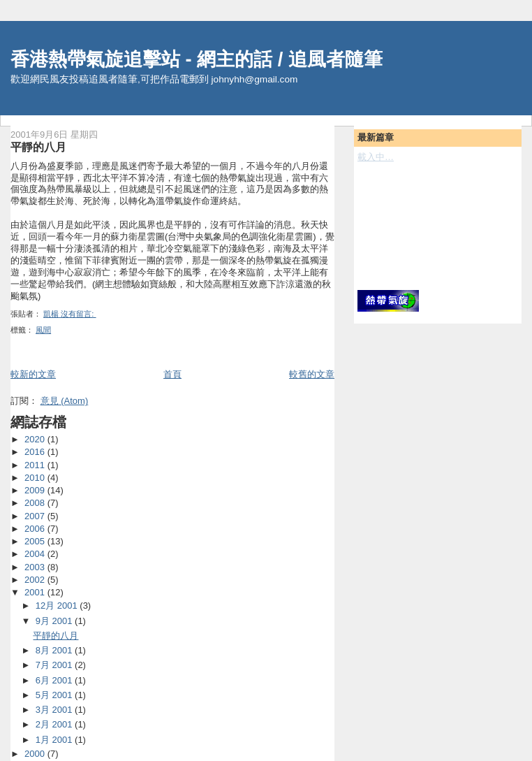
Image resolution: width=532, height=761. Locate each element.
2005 (36, 541)
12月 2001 (58, 606)
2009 (36, 490)
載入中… (376, 157)
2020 (36, 439)
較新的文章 (33, 374)
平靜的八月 (38, 147)
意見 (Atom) (65, 401)
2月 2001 (55, 724)
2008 (36, 503)
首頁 (172, 374)
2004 (36, 554)
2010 (36, 478)
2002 (36, 580)
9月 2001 (55, 621)
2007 (36, 516)
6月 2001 (55, 680)
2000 (36, 754)
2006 (36, 529)
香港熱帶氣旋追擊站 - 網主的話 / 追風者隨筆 (197, 59)
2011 (36, 465)
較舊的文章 (312, 374)
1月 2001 (55, 740)
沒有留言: (78, 314)
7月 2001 (55, 665)
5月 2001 (55, 695)
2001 (36, 592)
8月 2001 (55, 650)
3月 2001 (55, 710)
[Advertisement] (420, 225)
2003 (36, 567)
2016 (36, 452)
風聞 (43, 330)
